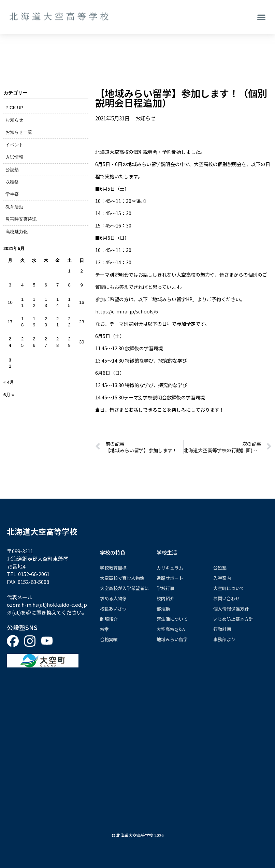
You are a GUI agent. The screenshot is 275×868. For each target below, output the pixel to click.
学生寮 (12, 194)
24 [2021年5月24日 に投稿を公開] (10, 342)
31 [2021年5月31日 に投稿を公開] (10, 363)
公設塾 (12, 170)
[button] (262, 17)
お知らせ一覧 (19, 132)
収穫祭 (12, 182)
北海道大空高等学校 (42, 531)
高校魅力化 (17, 232)
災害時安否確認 (21, 219)
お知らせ (14, 120)
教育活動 (14, 207)
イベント (14, 145)
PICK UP (14, 108)
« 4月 (9, 382)
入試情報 (14, 157)
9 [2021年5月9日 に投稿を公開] (82, 285)
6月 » (9, 395)
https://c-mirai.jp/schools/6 (127, 311)
